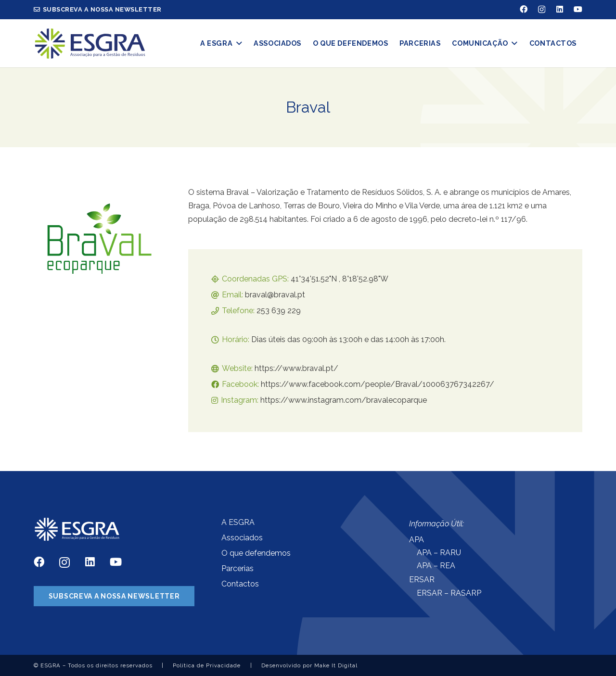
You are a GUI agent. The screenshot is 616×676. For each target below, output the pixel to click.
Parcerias (237, 568)
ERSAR (422, 580)
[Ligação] (90, 44)
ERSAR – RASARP (449, 593)
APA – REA (436, 566)
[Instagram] (542, 10)
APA (417, 540)
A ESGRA (238, 522)
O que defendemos (256, 553)
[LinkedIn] (560, 9)
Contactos (240, 584)
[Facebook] (524, 9)
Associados (242, 538)
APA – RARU (439, 553)
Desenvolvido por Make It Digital (309, 665)
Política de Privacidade (207, 665)
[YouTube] (578, 9)
